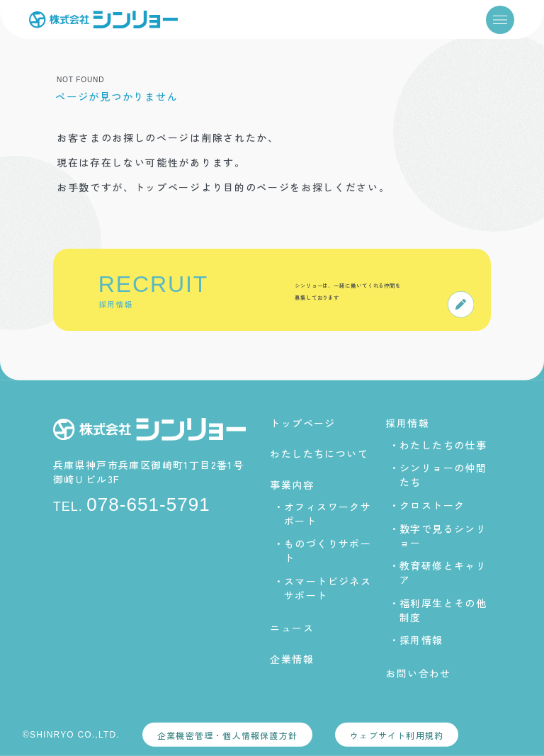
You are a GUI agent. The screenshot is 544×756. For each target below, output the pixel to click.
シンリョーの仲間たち (443, 475)
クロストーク (432, 505)
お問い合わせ (418, 673)
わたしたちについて (319, 453)
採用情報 (407, 423)
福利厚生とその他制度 (443, 610)
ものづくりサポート (328, 551)
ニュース (292, 628)
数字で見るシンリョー (443, 535)
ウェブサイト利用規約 (397, 734)
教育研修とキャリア (443, 572)
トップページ (302, 423)
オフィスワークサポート (328, 513)
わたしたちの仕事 (443, 445)
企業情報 (292, 658)
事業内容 (292, 484)
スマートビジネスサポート (328, 588)
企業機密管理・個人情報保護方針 (227, 734)
